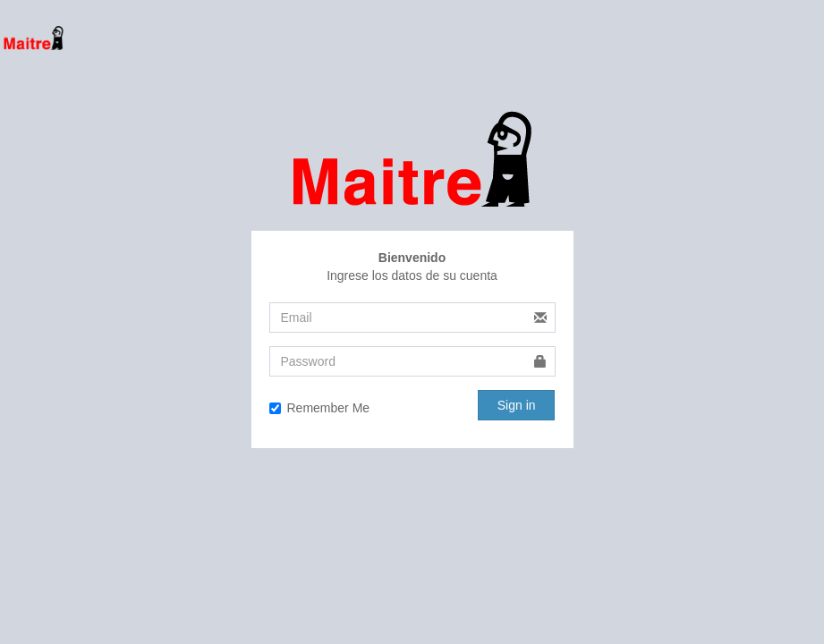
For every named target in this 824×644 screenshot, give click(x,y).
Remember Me (320, 408)
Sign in (517, 405)
